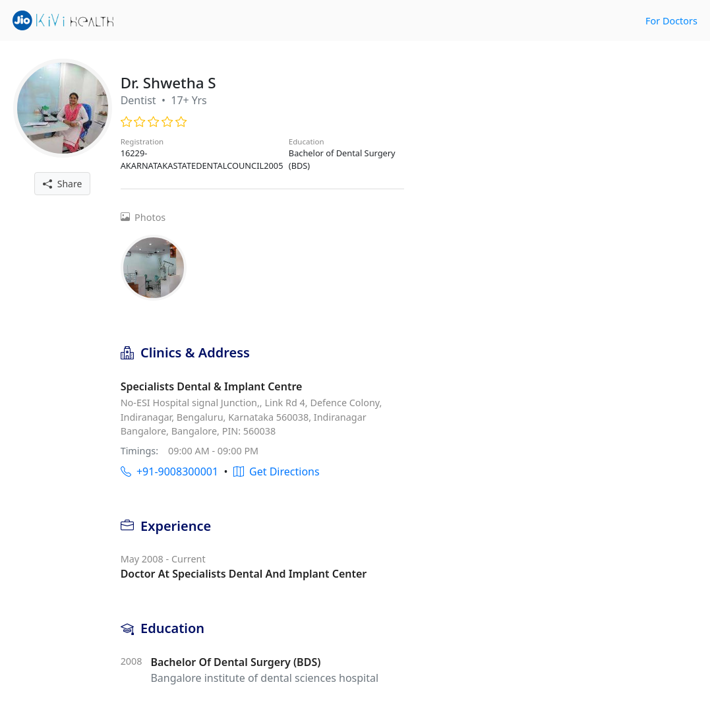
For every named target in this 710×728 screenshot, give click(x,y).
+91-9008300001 (169, 471)
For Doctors (671, 21)
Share (62, 184)
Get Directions (277, 471)
